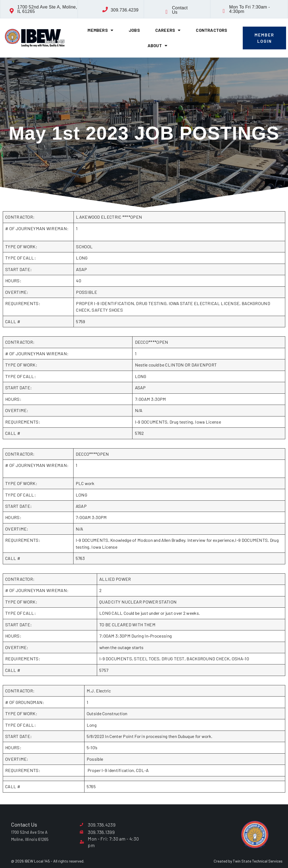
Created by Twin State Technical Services (248, 861)
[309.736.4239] (105, 10)
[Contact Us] (166, 12)
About (157, 46)
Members (100, 30)
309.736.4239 (125, 10)
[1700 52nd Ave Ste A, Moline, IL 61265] (12, 11)
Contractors (211, 30)
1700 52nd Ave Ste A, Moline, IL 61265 (47, 9)
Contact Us (180, 10)
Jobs (134, 30)
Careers (168, 30)
